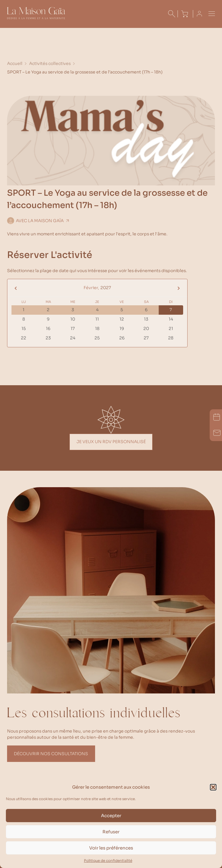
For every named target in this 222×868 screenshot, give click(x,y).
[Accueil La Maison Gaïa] (36, 18)
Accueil (15, 63)
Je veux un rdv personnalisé (111, 442)
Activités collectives (50, 63)
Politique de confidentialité (108, 861)
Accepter (111, 816)
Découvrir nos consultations (51, 754)
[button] (213, 787)
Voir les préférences (111, 848)
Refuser (111, 832)
